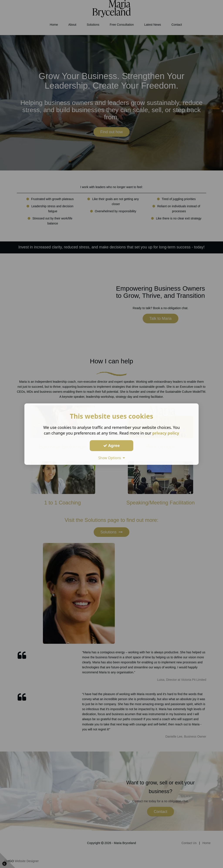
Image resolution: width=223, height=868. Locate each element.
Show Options (111, 458)
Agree (111, 445)
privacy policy (166, 433)
